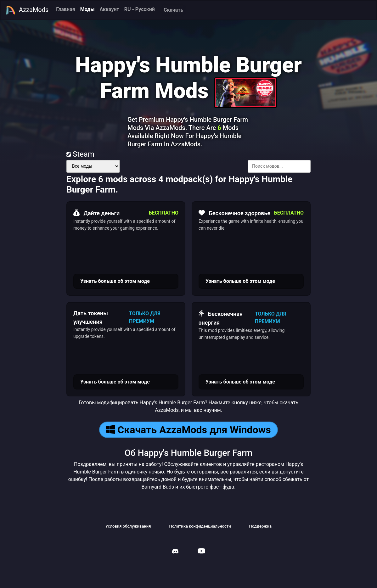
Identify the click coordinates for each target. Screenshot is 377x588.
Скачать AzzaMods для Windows (188, 430)
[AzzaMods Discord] (175, 552)
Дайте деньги (96, 213)
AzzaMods (27, 10)
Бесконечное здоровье (234, 213)
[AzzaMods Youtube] (201, 552)
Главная (65, 9)
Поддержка (260, 526)
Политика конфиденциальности (200, 526)
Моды (87, 9)
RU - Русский (140, 9)
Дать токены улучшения (91, 317)
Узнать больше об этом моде (115, 281)
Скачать (173, 10)
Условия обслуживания (128, 526)
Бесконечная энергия (221, 317)
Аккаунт (109, 9)
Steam (80, 154)
